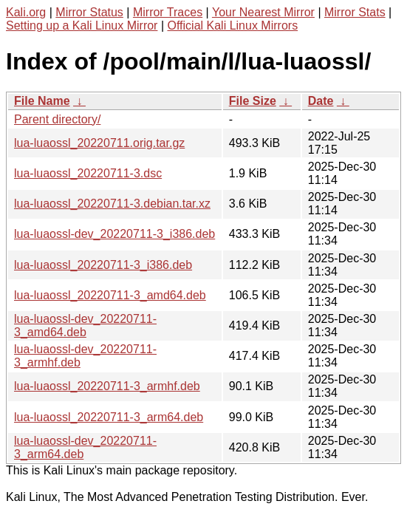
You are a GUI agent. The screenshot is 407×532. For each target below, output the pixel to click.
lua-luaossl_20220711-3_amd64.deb (110, 295)
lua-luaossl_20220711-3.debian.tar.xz (112, 204)
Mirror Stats (355, 12)
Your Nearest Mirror (263, 12)
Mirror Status (89, 12)
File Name (42, 101)
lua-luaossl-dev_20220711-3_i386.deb (114, 234)
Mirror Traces (168, 12)
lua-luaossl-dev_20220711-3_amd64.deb (85, 325)
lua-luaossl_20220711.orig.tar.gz (99, 143)
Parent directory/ (57, 119)
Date (321, 101)
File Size (253, 101)
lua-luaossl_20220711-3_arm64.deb (109, 417)
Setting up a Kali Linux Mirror (82, 25)
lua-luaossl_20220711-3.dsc (88, 173)
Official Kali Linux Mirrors (232, 25)
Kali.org (26, 12)
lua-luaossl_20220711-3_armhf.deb (107, 386)
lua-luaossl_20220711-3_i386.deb (103, 265)
